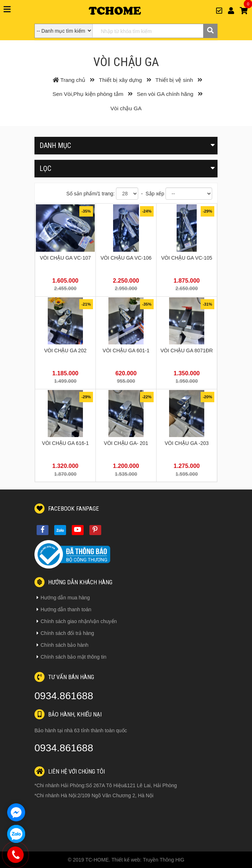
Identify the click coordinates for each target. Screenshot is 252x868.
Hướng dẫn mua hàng (63, 598)
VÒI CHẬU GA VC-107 (65, 258)
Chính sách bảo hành (62, 645)
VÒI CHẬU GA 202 (65, 351)
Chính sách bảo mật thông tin (71, 657)
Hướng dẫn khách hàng (73, 582)
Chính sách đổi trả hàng (65, 633)
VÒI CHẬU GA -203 (187, 443)
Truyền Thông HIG (164, 860)
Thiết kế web (126, 860)
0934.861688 (64, 696)
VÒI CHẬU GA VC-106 (126, 258)
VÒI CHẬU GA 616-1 (65, 443)
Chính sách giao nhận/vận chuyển (77, 621)
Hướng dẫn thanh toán (64, 609)
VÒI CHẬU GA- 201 (126, 443)
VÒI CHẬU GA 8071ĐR (187, 351)
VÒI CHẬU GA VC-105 (187, 258)
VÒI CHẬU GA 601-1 (126, 351)
